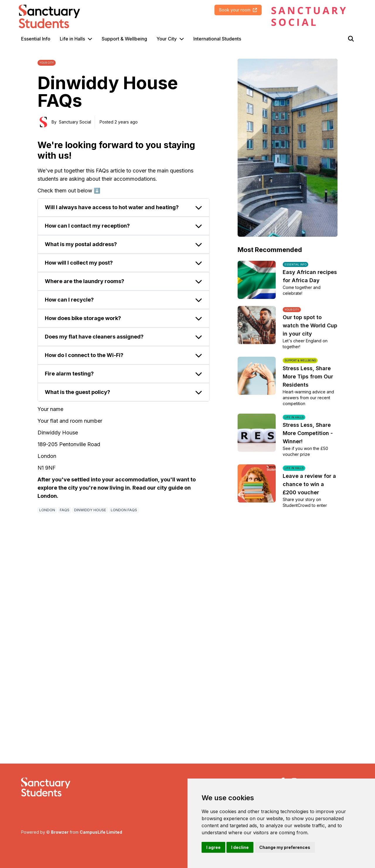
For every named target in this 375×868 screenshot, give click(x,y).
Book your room (238, 10)
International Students (217, 39)
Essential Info (36, 39)
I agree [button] (213, 847)
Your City (167, 39)
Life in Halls (72, 39)
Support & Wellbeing (124, 39)
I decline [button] (240, 847)
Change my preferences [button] (285, 847)
